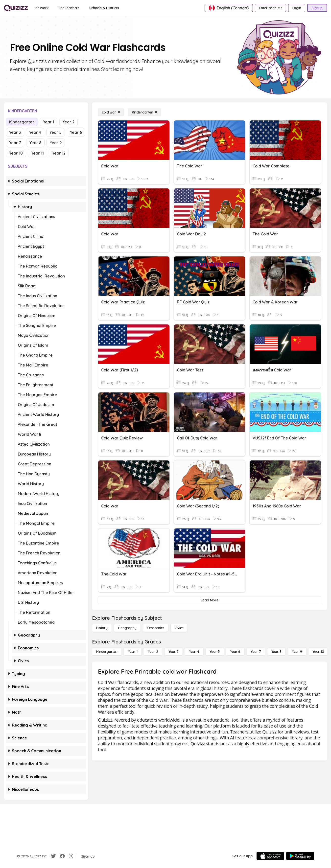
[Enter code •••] (270, 8)
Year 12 (59, 153)
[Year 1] (133, 652)
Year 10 (16, 153)
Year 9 (56, 143)
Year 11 (37, 153)
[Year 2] (153, 652)
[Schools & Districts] (104, 8)
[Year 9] (297, 652)
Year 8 (35, 143)
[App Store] (270, 856)
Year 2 (69, 122)
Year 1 (49, 122)
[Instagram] (71, 856)
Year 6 (76, 132)
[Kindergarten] (144, 112)
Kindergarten (22, 122)
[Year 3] (174, 652)
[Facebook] (62, 856)
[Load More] (210, 600)
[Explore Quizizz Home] (16, 8)
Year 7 (15, 143)
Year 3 (15, 132)
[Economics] (156, 628)
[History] (102, 628)
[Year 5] (215, 652)
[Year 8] (276, 652)
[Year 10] (318, 652)
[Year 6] (235, 652)
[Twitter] (53, 856)
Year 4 (35, 132)
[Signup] (317, 8)
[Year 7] (256, 652)
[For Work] (41, 8)
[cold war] (111, 112)
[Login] (297, 8)
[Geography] (127, 628)
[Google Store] (300, 856)
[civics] (179, 628)
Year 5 (56, 132)
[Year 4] (194, 652)
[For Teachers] (69, 8)
